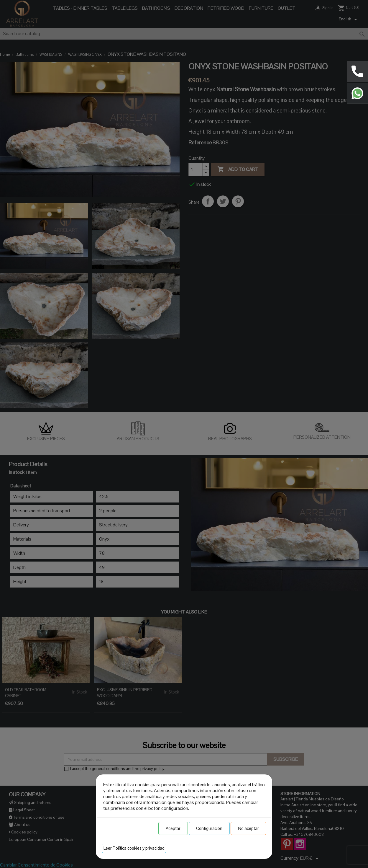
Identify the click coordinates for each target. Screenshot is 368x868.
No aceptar (248, 828)
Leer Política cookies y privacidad (134, 848)
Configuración (209, 828)
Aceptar (173, 828)
